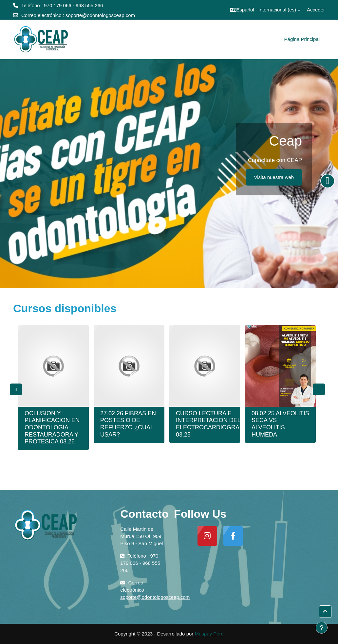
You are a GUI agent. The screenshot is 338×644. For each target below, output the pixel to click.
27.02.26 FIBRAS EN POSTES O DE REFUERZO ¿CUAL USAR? (128, 424)
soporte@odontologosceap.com (100, 15)
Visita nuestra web (274, 177)
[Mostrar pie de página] (322, 628)
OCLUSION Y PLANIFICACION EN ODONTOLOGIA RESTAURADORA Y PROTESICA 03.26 (52, 427)
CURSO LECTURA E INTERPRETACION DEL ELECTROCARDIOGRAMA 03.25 (212, 424)
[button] (265, 10)
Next (319, 390)
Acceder (316, 10)
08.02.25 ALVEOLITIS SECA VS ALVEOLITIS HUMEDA (280, 424)
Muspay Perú (209, 634)
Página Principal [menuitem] (302, 39)
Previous (16, 390)
